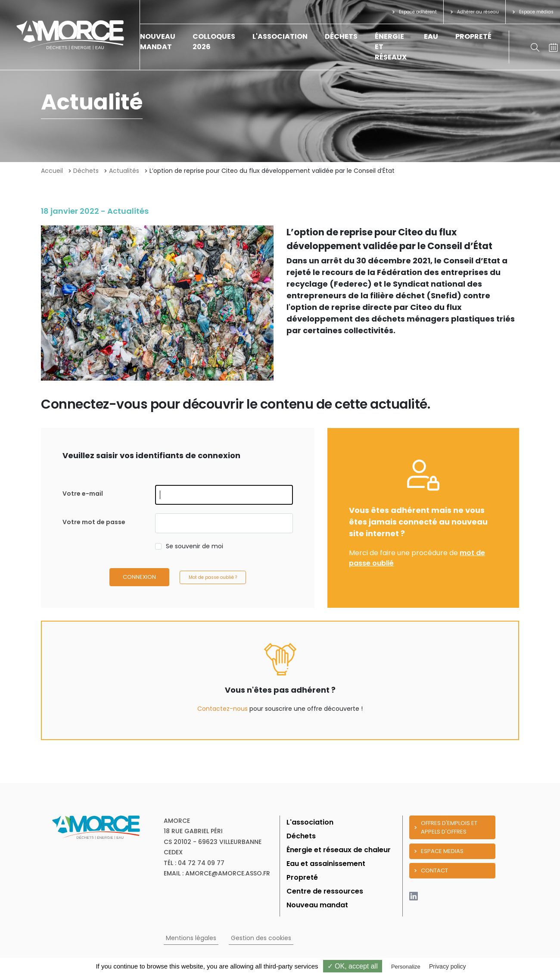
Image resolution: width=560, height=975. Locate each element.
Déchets (341, 36)
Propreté (473, 36)
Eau (431, 36)
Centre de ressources (325, 891)
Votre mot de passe (94, 522)
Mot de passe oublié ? (213, 577)
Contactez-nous (222, 709)
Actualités (124, 171)
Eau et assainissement (326, 864)
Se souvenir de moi (194, 546)
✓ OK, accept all (353, 966)
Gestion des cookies (261, 938)
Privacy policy (448, 966)
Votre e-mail (83, 494)
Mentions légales (191, 938)
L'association (280, 36)
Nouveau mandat (158, 42)
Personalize (406, 967)
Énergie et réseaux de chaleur (339, 850)
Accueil (52, 171)
